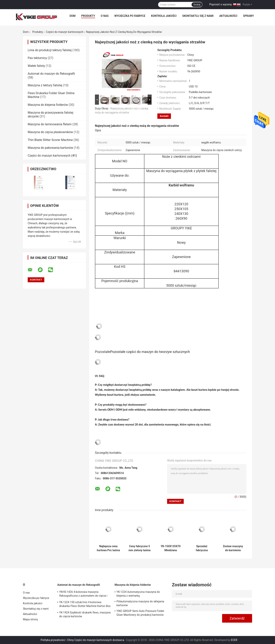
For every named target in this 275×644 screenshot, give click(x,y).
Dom (72, 16)
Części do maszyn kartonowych (65, 32)
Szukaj (197, 5)
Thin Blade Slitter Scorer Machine (50, 140)
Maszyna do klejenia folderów (48, 105)
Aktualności (228, 16)
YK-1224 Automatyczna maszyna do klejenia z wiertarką (138, 594)
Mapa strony (30, 619)
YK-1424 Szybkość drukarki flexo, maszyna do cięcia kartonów (85, 614)
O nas (105, 16)
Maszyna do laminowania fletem (50, 124)
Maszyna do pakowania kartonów (50, 148)
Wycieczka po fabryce (130, 16)
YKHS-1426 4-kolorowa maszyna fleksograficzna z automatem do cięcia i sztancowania (83, 594)
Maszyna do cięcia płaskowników (50, 132)
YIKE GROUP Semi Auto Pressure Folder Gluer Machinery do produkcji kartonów (140, 613)
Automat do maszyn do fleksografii (51, 74)
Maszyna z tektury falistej (45, 85)
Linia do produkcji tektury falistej (50, 50)
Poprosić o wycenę (220, 4)
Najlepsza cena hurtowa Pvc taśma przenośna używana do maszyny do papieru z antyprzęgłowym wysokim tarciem (108, 548)
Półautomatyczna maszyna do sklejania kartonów (140, 603)
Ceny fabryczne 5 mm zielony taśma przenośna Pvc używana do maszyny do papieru (140, 548)
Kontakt (164, 116)
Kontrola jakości (164, 16)
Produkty (88, 16)
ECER (234, 640)
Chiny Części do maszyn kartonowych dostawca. (96, 640)
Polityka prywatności (53, 640)
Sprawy (249, 16)
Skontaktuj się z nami (198, 16)
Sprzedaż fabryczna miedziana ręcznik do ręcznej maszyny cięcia (202, 548)
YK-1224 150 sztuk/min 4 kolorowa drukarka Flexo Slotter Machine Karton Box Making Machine (85, 605)
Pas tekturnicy (37, 58)
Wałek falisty (36, 66)
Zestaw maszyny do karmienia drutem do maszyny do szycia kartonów (233, 548)
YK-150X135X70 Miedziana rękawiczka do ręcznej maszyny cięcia (171, 548)
